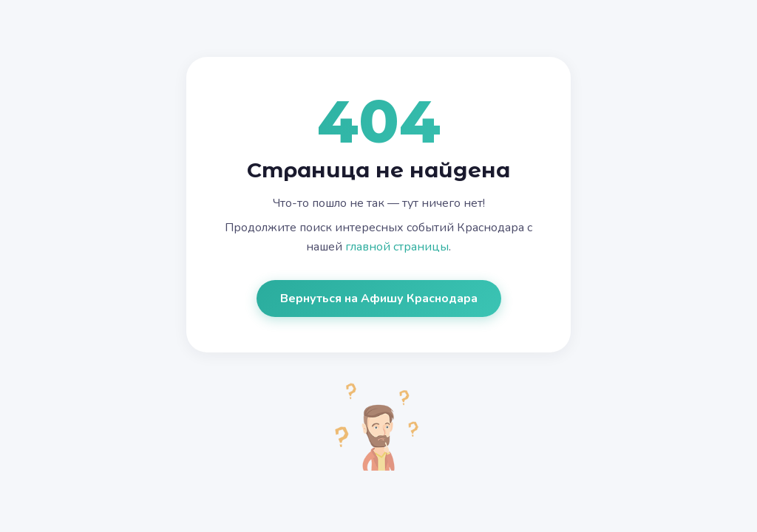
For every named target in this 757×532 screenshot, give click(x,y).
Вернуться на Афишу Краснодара (379, 299)
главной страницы (397, 247)
